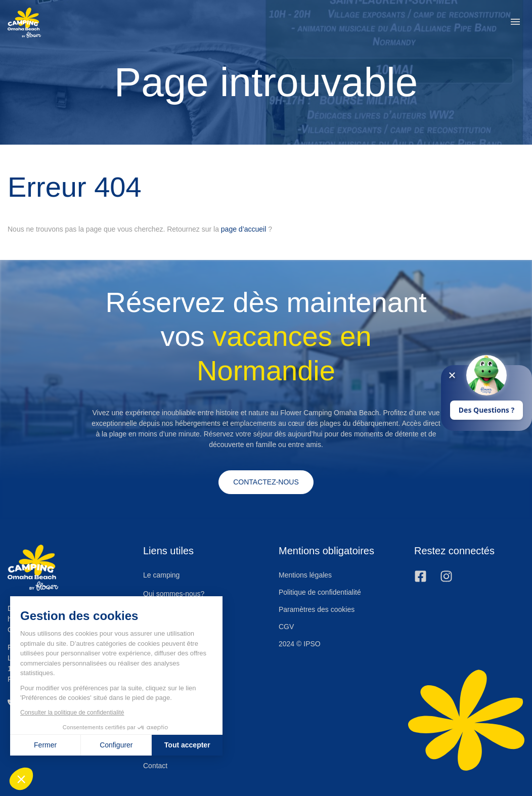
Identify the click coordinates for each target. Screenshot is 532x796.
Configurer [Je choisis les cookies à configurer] (115, 745)
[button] (515, 23)
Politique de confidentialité (320, 592)
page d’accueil (244, 229)
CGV (286, 627)
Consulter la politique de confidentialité (71, 713)
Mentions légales (305, 575)
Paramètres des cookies (317, 609)
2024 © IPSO (300, 644)
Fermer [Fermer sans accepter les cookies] (44, 745)
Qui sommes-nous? (174, 594)
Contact (155, 766)
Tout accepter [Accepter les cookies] (186, 745)
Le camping (161, 576)
